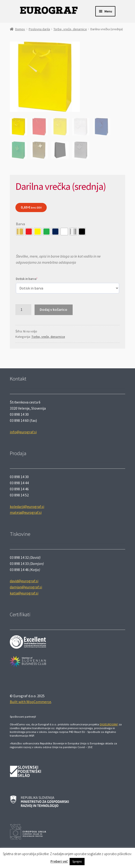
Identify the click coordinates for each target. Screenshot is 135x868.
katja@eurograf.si (24, 593)
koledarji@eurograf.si (27, 506)
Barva (20, 224)
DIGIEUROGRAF (109, 724)
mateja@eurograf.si (26, 512)
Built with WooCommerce (30, 702)
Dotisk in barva (27, 279)
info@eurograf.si (23, 432)
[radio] (20, 232)
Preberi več (59, 861)
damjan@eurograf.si (26, 587)
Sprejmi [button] (77, 862)
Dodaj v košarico (53, 309)
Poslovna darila (39, 29)
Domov (20, 29)
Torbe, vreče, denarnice (70, 29)
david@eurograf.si (24, 581)
